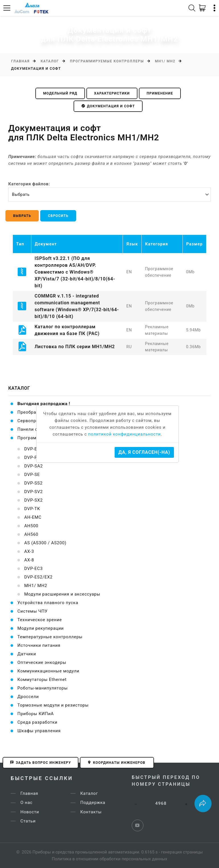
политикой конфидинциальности (124, 434)
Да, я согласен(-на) (144, 452)
